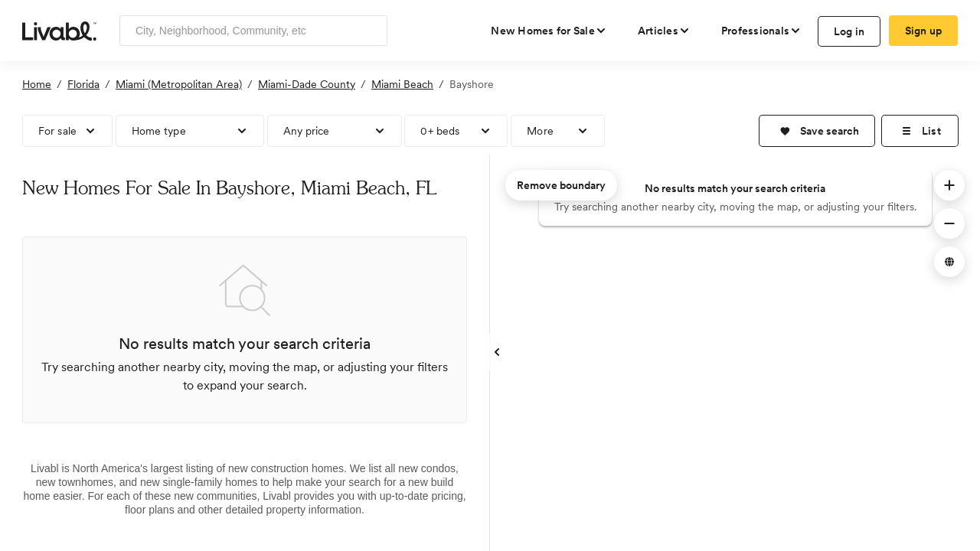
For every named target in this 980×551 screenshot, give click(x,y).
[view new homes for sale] (549, 31)
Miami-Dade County (307, 84)
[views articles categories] (664, 31)
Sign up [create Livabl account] (924, 31)
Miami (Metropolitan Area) (179, 84)
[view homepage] (59, 30)
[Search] (370, 31)
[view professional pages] (761, 31)
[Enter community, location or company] (253, 31)
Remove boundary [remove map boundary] (561, 185)
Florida (83, 84)
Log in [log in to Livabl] (849, 31)
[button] (817, 131)
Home (37, 84)
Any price (307, 131)
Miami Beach (402, 84)
